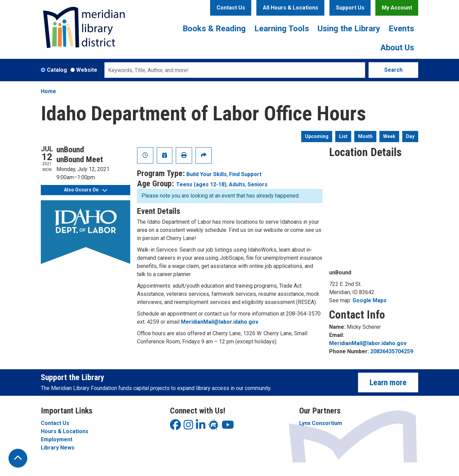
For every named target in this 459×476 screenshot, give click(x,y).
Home (48, 91)
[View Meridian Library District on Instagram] (188, 427)
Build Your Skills (207, 174)
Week (389, 136)
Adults (237, 184)
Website (87, 70)
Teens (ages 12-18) (201, 184)
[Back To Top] (18, 458)
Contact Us (231, 8)
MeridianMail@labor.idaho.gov (220, 322)
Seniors (258, 184)
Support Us (350, 8)
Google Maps (370, 300)
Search (393, 70)
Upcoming (317, 136)
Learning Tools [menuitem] (282, 29)
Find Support (245, 174)
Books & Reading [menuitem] (214, 29)
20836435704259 (392, 351)
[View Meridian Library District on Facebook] (175, 427)
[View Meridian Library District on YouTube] (228, 427)
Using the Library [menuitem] (349, 29)
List (343, 136)
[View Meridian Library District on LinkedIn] (201, 427)
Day (410, 136)
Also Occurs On (86, 190)
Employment (57, 439)
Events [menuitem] (401, 29)
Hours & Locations (65, 431)
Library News (58, 448)
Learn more (388, 382)
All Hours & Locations (291, 8)
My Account (397, 8)
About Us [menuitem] (397, 48)
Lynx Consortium (321, 423)
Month (365, 136)
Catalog (57, 70)
